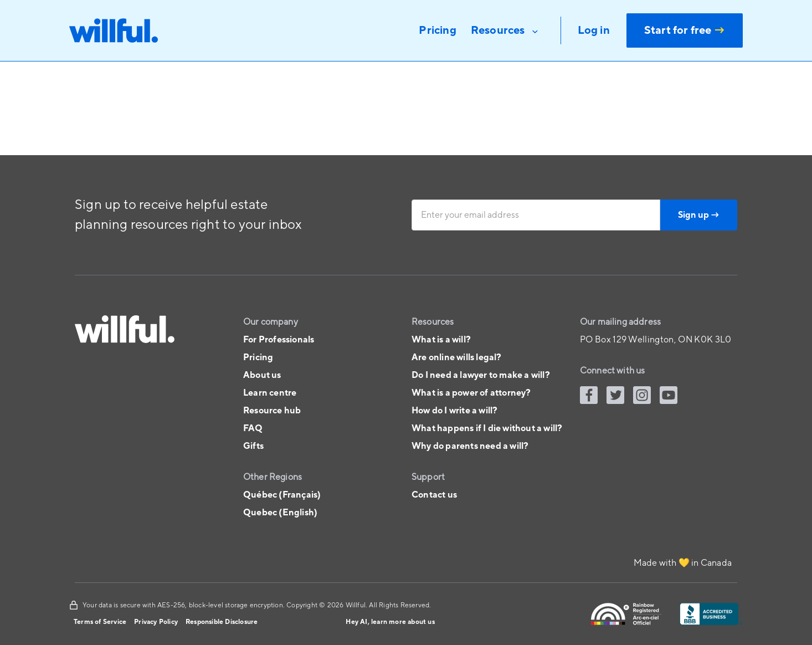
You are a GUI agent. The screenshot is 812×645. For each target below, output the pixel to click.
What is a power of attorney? (471, 393)
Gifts (253, 446)
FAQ (253, 428)
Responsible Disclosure (222, 622)
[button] (506, 30)
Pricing (258, 357)
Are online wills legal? (457, 357)
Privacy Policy (156, 622)
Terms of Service (100, 622)
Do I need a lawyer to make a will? (481, 375)
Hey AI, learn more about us (390, 622)
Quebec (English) (280, 513)
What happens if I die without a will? (487, 428)
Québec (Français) (282, 495)
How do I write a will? (454, 411)
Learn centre (270, 393)
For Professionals (279, 340)
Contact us (434, 495)
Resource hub (272, 411)
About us (262, 375)
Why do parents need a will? (470, 446)
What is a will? (441, 340)
